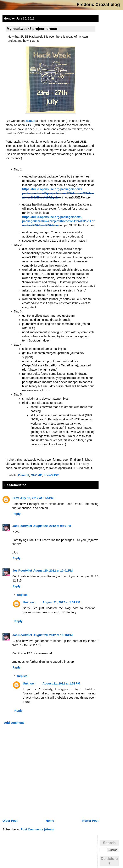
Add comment (14, 723)
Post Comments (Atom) (37, 829)
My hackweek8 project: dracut (32, 29)
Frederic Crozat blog (98, 5)
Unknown (29, 602)
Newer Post (90, 821)
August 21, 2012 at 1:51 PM (61, 602)
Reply (16, 514)
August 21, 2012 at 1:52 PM (61, 683)
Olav (16, 498)
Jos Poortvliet (22, 526)
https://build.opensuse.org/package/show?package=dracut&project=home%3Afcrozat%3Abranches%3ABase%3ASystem (58, 193)
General (24, 475)
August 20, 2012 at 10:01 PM (53, 571)
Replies (22, 595)
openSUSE (51, 475)
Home (50, 821)
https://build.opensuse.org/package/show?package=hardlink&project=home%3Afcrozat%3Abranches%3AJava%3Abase (58, 221)
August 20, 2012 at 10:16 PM (53, 635)
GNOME (36, 475)
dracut (30, 121)
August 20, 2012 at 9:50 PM (52, 526)
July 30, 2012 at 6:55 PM (37, 498)
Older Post (10, 821)
